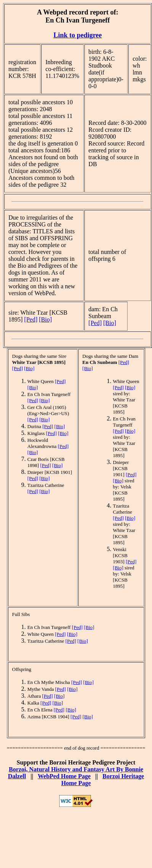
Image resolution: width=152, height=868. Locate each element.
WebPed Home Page (64, 776)
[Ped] (31, 319)
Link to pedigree (78, 35)
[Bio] (45, 319)
